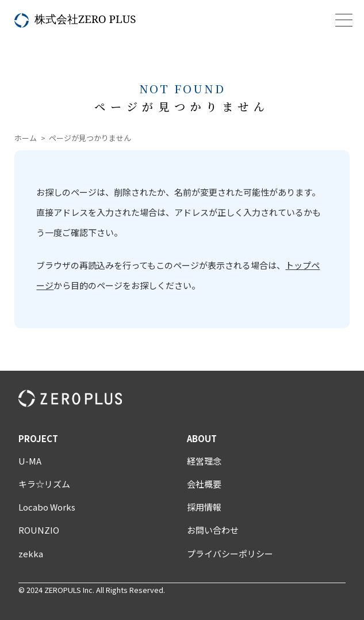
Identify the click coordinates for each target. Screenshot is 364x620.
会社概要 (204, 484)
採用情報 (204, 507)
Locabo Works (47, 507)
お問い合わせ (213, 530)
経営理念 (204, 461)
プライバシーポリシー (230, 554)
